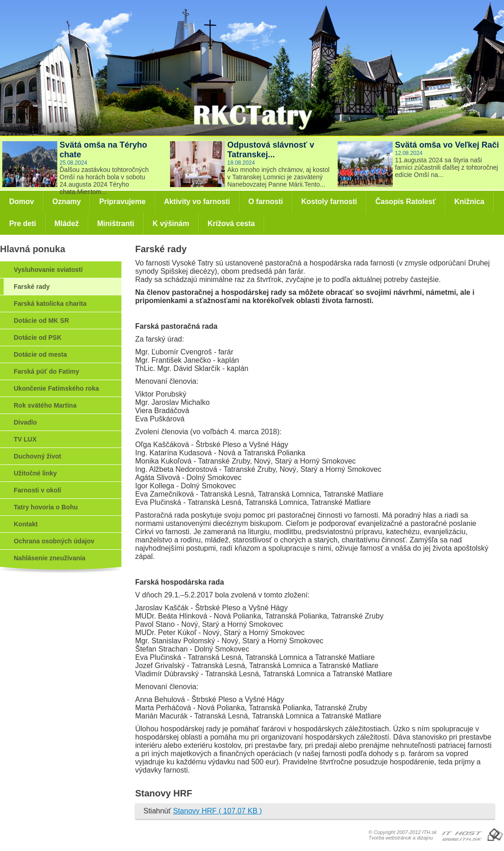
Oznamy (66, 202)
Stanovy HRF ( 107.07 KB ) (218, 811)
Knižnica (469, 202)
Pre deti (23, 224)
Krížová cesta (231, 224)
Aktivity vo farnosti (197, 202)
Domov (22, 202)
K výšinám (171, 224)
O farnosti (266, 202)
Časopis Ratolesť (405, 202)
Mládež (67, 224)
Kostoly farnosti (329, 202)
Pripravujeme (122, 202)
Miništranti (116, 224)
